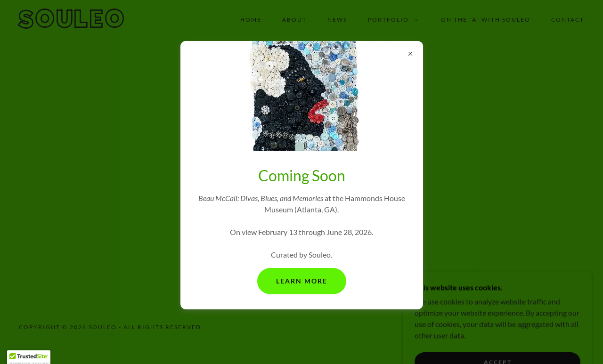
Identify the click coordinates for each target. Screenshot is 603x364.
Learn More (302, 281)
